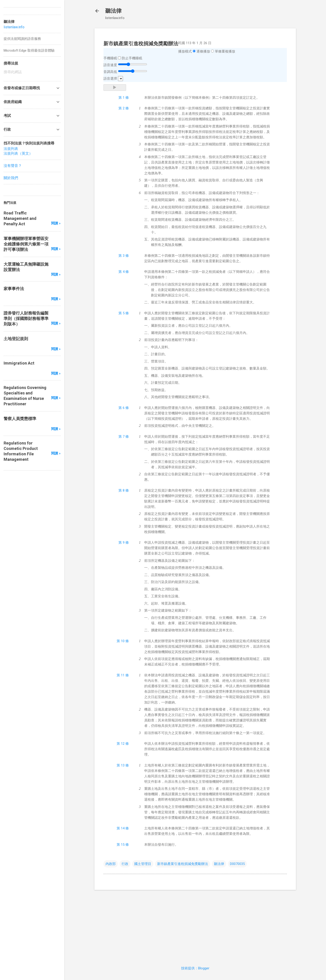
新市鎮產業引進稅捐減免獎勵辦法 (183, 864)
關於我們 (11, 178)
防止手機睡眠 (132, 58)
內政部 (111, 864)
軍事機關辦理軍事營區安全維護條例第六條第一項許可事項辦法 (26, 244)
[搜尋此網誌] (32, 72)
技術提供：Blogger (195, 968)
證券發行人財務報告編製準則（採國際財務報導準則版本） (26, 318)
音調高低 (110, 72)
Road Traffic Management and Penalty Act (20, 218)
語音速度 (110, 65)
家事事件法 (14, 289)
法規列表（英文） (18, 153)
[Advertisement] (195, 925)
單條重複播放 (225, 51)
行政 (125, 864)
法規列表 (11, 149)
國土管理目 (143, 864)
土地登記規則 (16, 339)
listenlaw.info (14, 27)
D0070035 (237, 864)
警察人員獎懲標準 (20, 419)
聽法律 (113, 11)
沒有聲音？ (13, 166)
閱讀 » (56, 223)
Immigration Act (19, 363)
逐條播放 (203, 51)
